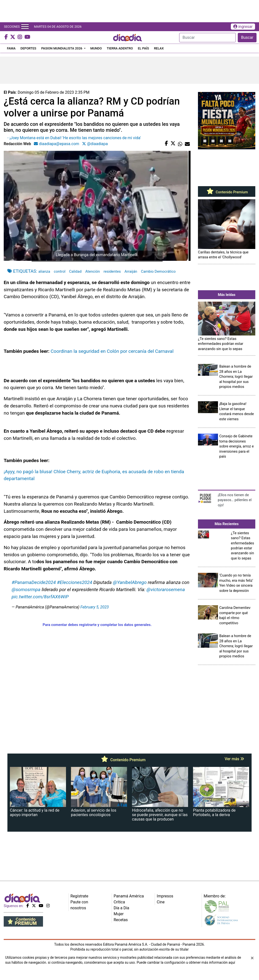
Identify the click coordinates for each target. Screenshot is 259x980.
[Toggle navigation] (25, 27)
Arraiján (131, 271)
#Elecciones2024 (75, 582)
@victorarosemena (166, 590)
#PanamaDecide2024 (34, 582)
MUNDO (96, 48)
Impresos (165, 896)
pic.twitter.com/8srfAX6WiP (40, 597)
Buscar (247, 37)
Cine (161, 902)
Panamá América (129, 896)
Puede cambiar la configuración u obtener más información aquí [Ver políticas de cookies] (186, 962)
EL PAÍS (143, 48)
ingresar (243, 27)
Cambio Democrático (158, 271)
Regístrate (79, 896)
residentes (112, 271)
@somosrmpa (26, 590)
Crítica (119, 902)
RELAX (159, 48)
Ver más (234, 759)
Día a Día (121, 908)
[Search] (207, 38)
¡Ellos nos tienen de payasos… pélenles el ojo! (235, 500)
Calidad (75, 271)
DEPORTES (28, 48)
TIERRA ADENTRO (120, 48)
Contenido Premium (227, 192)
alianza (44, 271)
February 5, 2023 (95, 607)
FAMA (11, 48)
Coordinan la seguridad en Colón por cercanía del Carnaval (112, 351)
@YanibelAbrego (130, 582)
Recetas (121, 920)
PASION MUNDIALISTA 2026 (62, 48)
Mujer (119, 914)
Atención (93, 271)
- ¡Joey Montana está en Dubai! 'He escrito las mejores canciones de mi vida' (74, 138)
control (60, 271)
